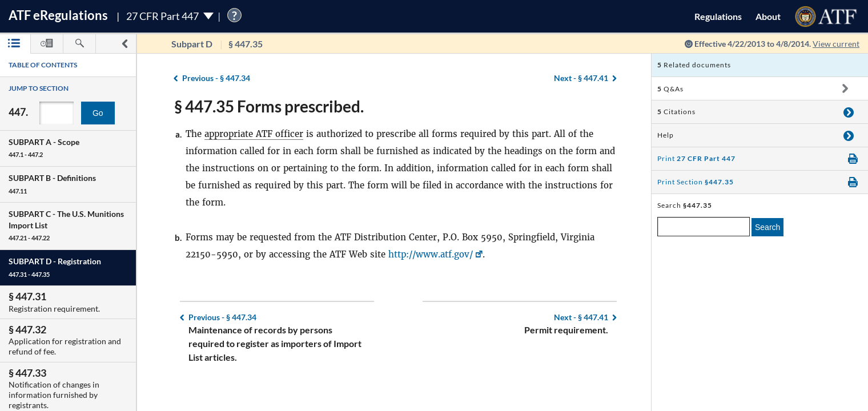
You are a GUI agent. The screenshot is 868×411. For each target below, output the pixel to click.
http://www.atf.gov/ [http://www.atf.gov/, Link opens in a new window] (431, 254)
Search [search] (767, 227)
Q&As (670, 89)
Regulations (718, 16)
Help (666, 135)
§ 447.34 (216, 78)
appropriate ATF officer (254, 134)
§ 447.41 (581, 78)
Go (98, 113)
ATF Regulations (58, 15)
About (768, 16)
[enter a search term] (704, 227)
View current (836, 44)
